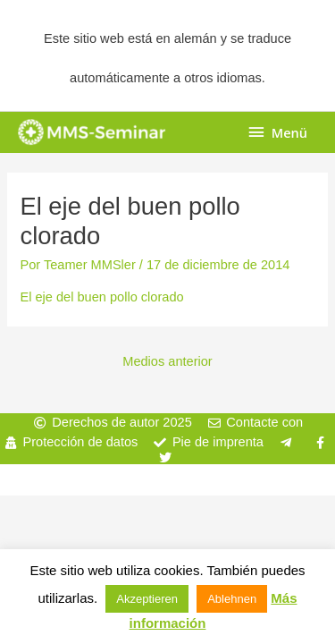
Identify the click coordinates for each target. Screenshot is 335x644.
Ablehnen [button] (232, 599)
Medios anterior (167, 361)
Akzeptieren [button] (147, 599)
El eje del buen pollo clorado (101, 297)
